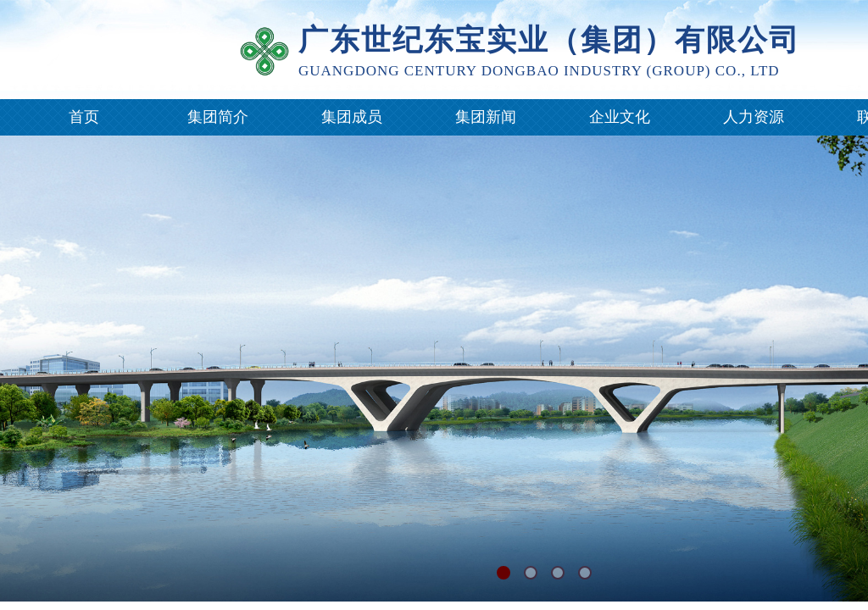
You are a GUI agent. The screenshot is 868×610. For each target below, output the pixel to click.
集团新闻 (486, 117)
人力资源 (754, 117)
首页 (84, 117)
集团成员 (352, 117)
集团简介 (218, 117)
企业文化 (620, 117)
